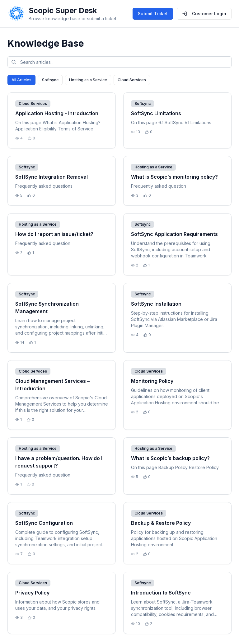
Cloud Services (132, 80)
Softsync (50, 80)
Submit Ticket (153, 14)
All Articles (21, 80)
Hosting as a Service (88, 80)
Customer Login (204, 14)
